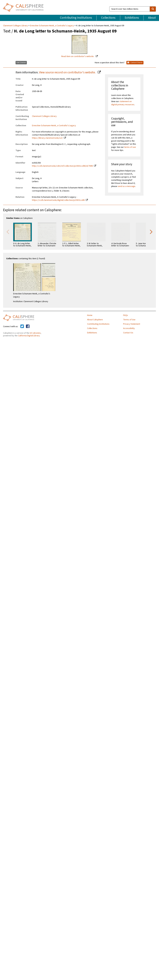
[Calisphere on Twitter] (22, 327)
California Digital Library (29, 336)
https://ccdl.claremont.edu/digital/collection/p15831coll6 (58, 200)
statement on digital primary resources (123, 103)
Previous (8, 232)
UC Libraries (35, 333)
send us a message (126, 186)
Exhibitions (132, 18)
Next (151, 232)
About (152, 18)
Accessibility (129, 328)
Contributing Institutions (76, 18)
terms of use (130, 147)
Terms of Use (129, 320)
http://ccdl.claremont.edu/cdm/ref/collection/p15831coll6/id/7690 (62, 166)
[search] (153, 9)
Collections (108, 18)
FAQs (126, 315)
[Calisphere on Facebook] (28, 327)
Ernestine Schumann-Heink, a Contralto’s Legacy (52, 26)
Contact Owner (135, 63)
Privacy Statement (132, 324)
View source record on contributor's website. (68, 72)
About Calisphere (95, 320)
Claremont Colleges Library (16, 26)
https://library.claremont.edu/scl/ (47, 138)
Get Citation (21, 63)
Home (90, 315)
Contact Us (128, 333)
